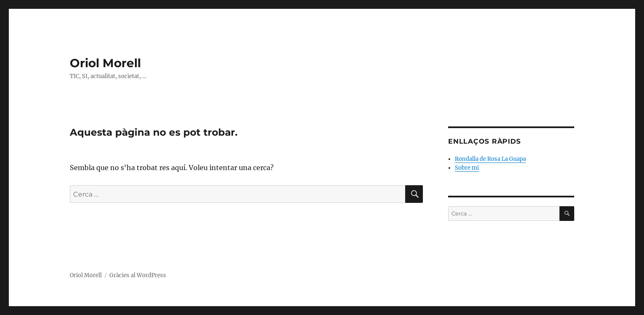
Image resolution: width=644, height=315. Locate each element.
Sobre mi (467, 168)
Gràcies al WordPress (138, 275)
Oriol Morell (105, 63)
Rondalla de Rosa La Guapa (490, 159)
